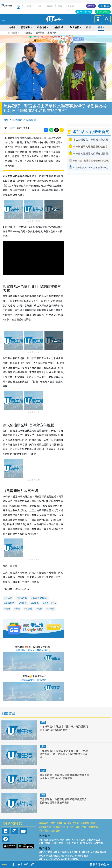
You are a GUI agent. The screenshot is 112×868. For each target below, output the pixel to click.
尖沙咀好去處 (71, 823)
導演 (18, 609)
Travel (28, 6)
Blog (60, 6)
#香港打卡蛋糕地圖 (80, 852)
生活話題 (17, 120)
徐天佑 (51, 609)
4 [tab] (60, 42)
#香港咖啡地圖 (99, 852)
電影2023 (22, 598)
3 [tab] (57, 42)
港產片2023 (50, 603)
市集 (53, 823)
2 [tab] (54, 42)
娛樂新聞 (40, 33)
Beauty (50, 6)
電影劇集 (31, 120)
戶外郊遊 (44, 831)
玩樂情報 (42, 28)
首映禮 (29, 609)
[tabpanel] (56, 39)
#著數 (64, 859)
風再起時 (10, 603)
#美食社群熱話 (61, 852)
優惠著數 (25, 28)
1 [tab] (51, 42)
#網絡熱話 (73, 859)
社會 (100, 28)
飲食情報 (75, 28)
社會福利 (55, 831)
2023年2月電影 (40, 598)
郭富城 (23, 603)
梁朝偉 (35, 603)
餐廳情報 (93, 827)
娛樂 (89, 28)
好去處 (9, 598)
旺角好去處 (73, 827)
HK (18, 6)
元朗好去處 (45, 827)
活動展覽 (44, 823)
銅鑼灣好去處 (88, 823)
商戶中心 (91, 6)
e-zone (71, 6)
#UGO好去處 (46, 852)
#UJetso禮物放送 (79, 856)
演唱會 (12, 28)
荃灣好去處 (59, 827)
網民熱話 (43, 840)
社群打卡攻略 (104, 12)
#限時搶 (65, 856)
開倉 (60, 823)
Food (39, 6)
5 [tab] (63, 42)
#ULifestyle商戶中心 (49, 859)
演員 (8, 609)
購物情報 (58, 28)
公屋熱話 (28, 33)
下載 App (106, 6)
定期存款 (52, 33)
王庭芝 (12, 128)
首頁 (6, 120)
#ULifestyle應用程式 (49, 856)
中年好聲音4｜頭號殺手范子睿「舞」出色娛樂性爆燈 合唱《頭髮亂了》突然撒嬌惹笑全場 (64, 754)
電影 (40, 609)
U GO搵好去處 (85, 12)
